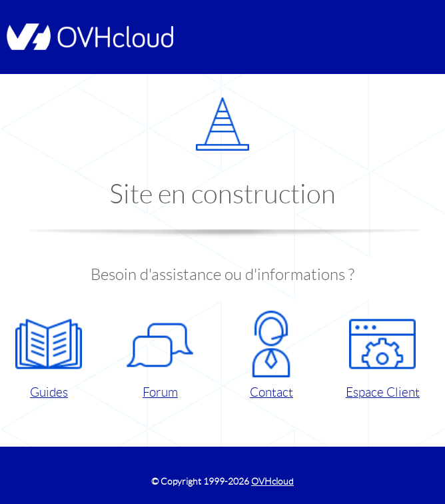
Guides (49, 355)
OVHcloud (272, 481)
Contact (271, 355)
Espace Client (383, 355)
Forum (160, 355)
